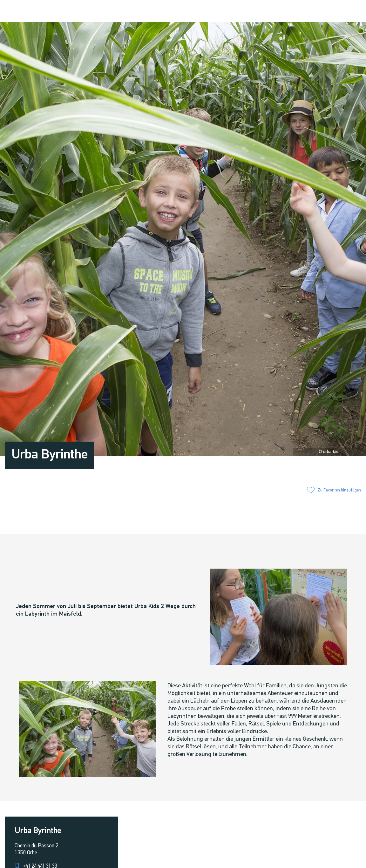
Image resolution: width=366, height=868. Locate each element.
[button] (294, 12)
